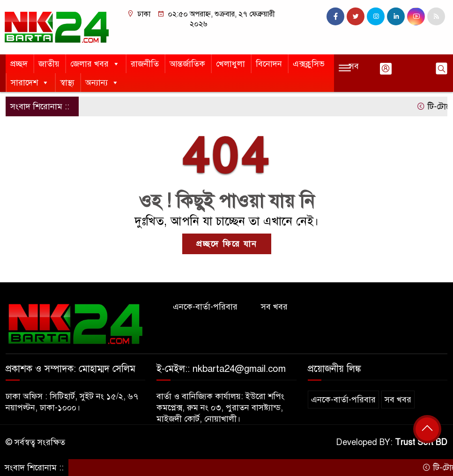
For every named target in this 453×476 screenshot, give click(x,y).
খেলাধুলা (230, 64)
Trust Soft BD (421, 442)
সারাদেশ (30, 83)
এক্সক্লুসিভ (309, 64)
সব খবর (274, 307)
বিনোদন (269, 64)
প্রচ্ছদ (19, 64)
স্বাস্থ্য (67, 83)
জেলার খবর (95, 64)
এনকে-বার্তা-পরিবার (205, 307)
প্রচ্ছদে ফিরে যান (227, 244)
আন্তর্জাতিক (187, 64)
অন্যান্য (102, 83)
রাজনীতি (145, 64)
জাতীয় (49, 64)
